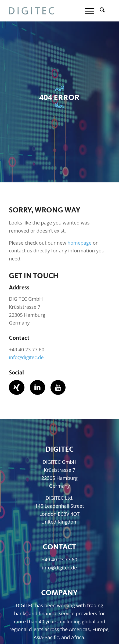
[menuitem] (100, 11)
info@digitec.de (26, 357)
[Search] (100, 11)
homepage (80, 243)
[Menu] (87, 11)
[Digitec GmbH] (49, 11)
